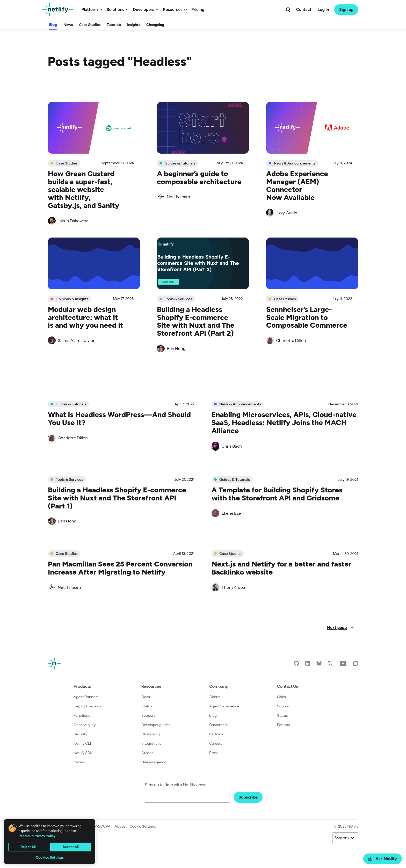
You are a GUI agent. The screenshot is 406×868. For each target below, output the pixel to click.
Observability (85, 725)
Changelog (155, 25)
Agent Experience (224, 706)
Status (147, 706)
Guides (147, 753)
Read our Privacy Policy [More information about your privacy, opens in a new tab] (37, 836)
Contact (304, 9)
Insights (134, 25)
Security (80, 734)
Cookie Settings (143, 826)
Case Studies (90, 25)
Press (214, 753)
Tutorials (114, 25)
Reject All (28, 847)
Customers (218, 725)
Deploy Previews (87, 706)
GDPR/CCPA (100, 826)
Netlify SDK (83, 753)
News (68, 25)
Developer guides (156, 725)
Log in (323, 9)
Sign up (346, 9)
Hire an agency (154, 762)
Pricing (198, 9)
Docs (146, 697)
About (214, 697)
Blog (53, 24)
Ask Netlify (383, 859)
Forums (283, 725)
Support (148, 715)
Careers (216, 743)
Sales (281, 697)
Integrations (151, 743)
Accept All (71, 847)
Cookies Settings (50, 858)
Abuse (120, 826)
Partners (216, 734)
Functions (82, 715)
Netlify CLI (82, 743)
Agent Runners (86, 697)
